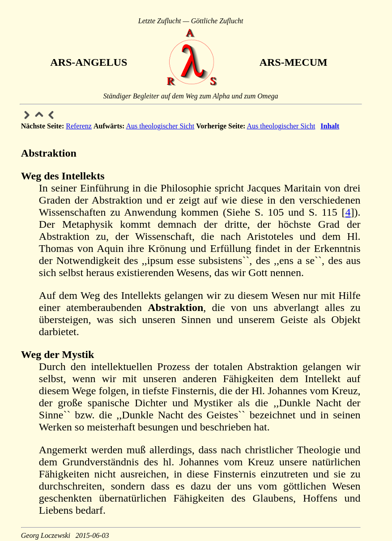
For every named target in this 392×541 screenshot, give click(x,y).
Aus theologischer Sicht (160, 126)
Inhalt (330, 126)
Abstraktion (49, 153)
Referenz (79, 126)
